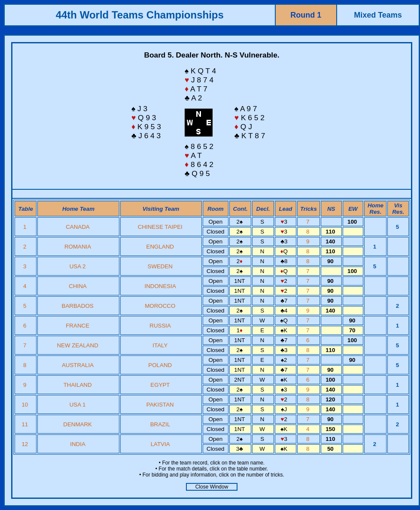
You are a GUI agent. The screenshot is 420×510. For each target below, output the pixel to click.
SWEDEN (160, 266)
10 (26, 405)
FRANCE (78, 326)
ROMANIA (78, 247)
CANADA (78, 227)
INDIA (78, 444)
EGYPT (160, 385)
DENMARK (78, 424)
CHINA (78, 286)
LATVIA (160, 444)
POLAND (160, 365)
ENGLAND (160, 247)
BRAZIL (160, 424)
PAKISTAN (160, 405)
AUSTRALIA (78, 365)
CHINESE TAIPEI (160, 227)
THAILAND (78, 385)
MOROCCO (160, 306)
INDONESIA (160, 286)
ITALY (160, 345)
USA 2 (78, 266)
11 (26, 424)
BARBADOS (78, 306)
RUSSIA (160, 326)
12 (26, 444)
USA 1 (78, 405)
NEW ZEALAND (77, 345)
